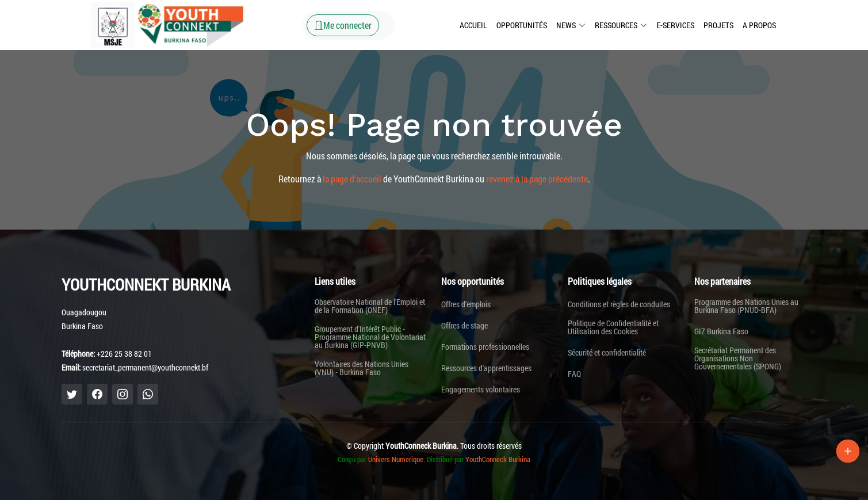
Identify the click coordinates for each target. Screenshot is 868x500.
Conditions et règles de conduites (619, 304)
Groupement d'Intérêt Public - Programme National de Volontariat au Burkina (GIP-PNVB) (370, 337)
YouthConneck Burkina (498, 459)
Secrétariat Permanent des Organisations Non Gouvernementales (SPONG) (738, 358)
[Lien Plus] (848, 451)
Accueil (473, 25)
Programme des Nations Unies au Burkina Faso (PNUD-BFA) (746, 306)
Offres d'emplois (466, 304)
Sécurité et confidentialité (607, 353)
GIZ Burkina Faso (721, 331)
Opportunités (522, 25)
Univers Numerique (396, 459)
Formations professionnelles (485, 347)
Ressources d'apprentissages (486, 368)
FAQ (574, 374)
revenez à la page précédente (537, 179)
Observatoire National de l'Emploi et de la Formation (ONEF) (370, 306)
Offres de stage (464, 326)
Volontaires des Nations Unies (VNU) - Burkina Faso (362, 368)
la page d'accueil (352, 179)
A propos (759, 25)
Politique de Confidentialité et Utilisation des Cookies (613, 327)
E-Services (675, 25)
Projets (718, 25)
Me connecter (343, 25)
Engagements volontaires (481, 390)
